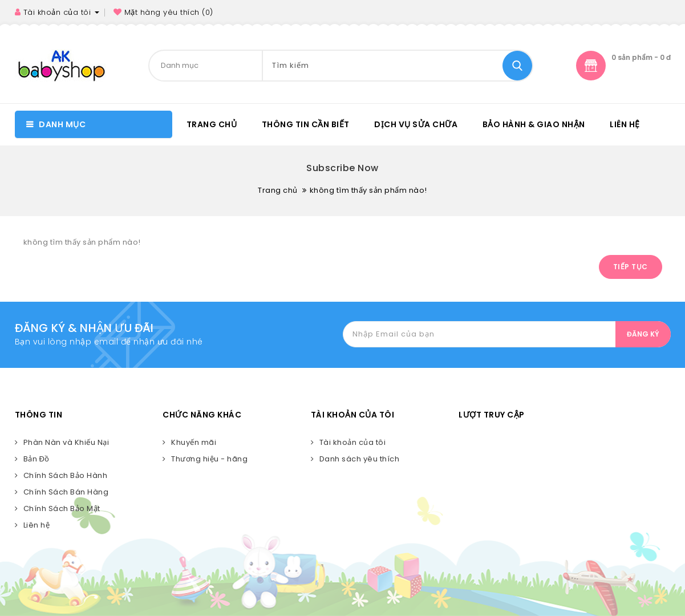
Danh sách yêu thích (360, 459)
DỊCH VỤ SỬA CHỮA (416, 124)
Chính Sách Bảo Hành (66, 475)
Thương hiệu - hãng (209, 459)
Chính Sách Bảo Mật (62, 508)
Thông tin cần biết (306, 124)
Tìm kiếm (517, 66)
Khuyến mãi (194, 442)
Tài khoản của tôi (353, 442)
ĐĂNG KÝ (643, 334)
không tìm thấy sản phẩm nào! (368, 190)
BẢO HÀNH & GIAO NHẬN (534, 124)
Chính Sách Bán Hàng (66, 492)
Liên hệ (625, 124)
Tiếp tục (631, 267)
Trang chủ (212, 124)
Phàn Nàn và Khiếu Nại (66, 442)
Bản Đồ (37, 459)
